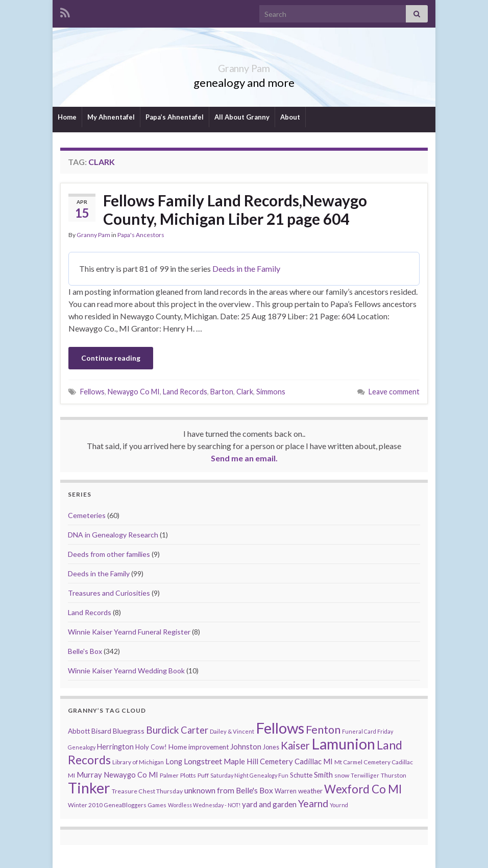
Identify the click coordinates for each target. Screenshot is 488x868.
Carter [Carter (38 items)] (194, 730)
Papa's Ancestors (141, 235)
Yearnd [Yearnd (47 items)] (313, 803)
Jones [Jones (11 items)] (271, 747)
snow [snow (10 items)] (342, 775)
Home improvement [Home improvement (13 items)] (199, 747)
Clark (245, 392)
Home (67, 117)
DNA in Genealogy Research (113, 535)
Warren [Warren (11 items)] (286, 791)
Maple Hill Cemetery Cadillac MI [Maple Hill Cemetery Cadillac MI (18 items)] (278, 761)
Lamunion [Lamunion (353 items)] (343, 744)
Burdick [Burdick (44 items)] (163, 730)
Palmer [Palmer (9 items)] (169, 775)
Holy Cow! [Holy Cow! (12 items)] (151, 747)
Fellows (92, 392)
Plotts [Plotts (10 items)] (188, 775)
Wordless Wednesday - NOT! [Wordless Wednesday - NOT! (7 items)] (204, 805)
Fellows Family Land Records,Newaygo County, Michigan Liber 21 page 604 (235, 209)
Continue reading (111, 358)
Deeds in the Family (246, 268)
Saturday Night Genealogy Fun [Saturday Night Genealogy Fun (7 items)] (249, 775)
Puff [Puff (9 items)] (203, 775)
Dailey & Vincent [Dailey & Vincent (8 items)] (232, 731)
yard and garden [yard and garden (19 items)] (269, 804)
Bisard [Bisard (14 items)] (101, 731)
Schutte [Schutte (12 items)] (301, 775)
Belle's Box (85, 651)
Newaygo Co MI (134, 392)
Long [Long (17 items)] (174, 761)
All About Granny (242, 117)
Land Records (185, 392)
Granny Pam (244, 66)
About (290, 117)
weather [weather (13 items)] (310, 791)
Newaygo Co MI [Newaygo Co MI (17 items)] (131, 775)
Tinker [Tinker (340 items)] (89, 788)
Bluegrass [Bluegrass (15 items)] (129, 731)
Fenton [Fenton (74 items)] (323, 730)
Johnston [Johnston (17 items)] (246, 747)
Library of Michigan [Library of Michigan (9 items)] (138, 762)
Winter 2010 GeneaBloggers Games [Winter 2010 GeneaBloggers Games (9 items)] (117, 805)
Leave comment (394, 392)
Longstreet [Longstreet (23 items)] (203, 761)
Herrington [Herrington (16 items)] (115, 747)
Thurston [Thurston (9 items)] (394, 775)
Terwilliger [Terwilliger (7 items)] (365, 775)
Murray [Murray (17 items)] (89, 775)
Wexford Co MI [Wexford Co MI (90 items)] (363, 789)
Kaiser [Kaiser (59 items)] (295, 745)
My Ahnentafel (111, 117)
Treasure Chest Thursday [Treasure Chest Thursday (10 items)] (147, 791)
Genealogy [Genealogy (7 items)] (82, 747)
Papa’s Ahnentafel (175, 117)
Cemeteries (87, 515)
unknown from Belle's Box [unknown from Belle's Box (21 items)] (229, 790)
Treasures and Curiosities (109, 593)
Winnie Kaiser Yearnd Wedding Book (126, 671)
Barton (222, 392)
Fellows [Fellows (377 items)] (280, 728)
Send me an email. (244, 458)
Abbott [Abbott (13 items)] (79, 731)
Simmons (271, 392)
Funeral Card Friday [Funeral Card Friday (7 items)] (368, 731)
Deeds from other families (109, 554)
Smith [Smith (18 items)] (323, 775)
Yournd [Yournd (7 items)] (339, 805)
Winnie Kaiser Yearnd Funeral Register (129, 632)
